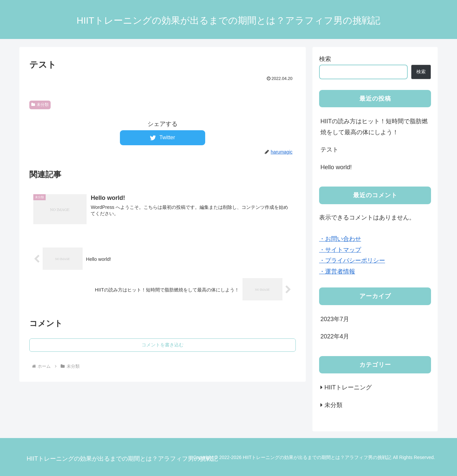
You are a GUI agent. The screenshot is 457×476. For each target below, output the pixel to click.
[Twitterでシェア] (163, 138)
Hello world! (336, 167)
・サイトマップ (340, 250)
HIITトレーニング (348, 387)
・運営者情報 (337, 271)
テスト (329, 150)
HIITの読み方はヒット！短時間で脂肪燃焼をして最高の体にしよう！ (374, 127)
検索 (325, 59)
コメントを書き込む (163, 345)
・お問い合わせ (340, 239)
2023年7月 (335, 319)
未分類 (40, 105)
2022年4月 (335, 336)
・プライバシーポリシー (352, 260)
